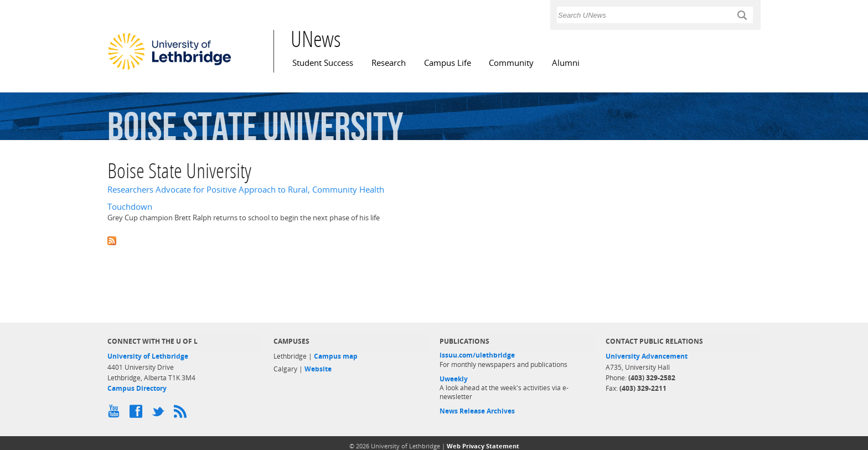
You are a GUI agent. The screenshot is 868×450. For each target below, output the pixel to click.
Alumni (566, 63)
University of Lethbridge (148, 356)
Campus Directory (137, 388)
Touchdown (130, 207)
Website (318, 369)
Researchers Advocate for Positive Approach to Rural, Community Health (246, 190)
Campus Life (448, 63)
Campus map (336, 356)
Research (389, 63)
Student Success (323, 63)
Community (511, 63)
